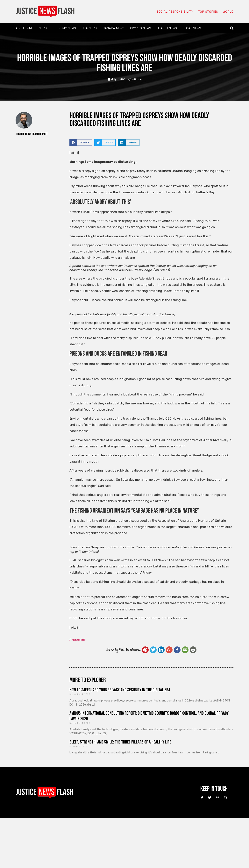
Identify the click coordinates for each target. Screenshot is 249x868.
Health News (167, 28)
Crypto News (141, 28)
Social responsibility (175, 12)
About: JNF (24, 28)
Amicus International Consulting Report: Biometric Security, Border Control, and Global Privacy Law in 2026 (149, 716)
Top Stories (208, 12)
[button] (232, 28)
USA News (89, 28)
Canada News (114, 28)
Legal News (192, 28)
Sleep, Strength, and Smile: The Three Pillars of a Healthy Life (120, 742)
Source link (78, 640)
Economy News (64, 28)
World (228, 12)
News (43, 28)
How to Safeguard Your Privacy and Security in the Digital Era (120, 690)
